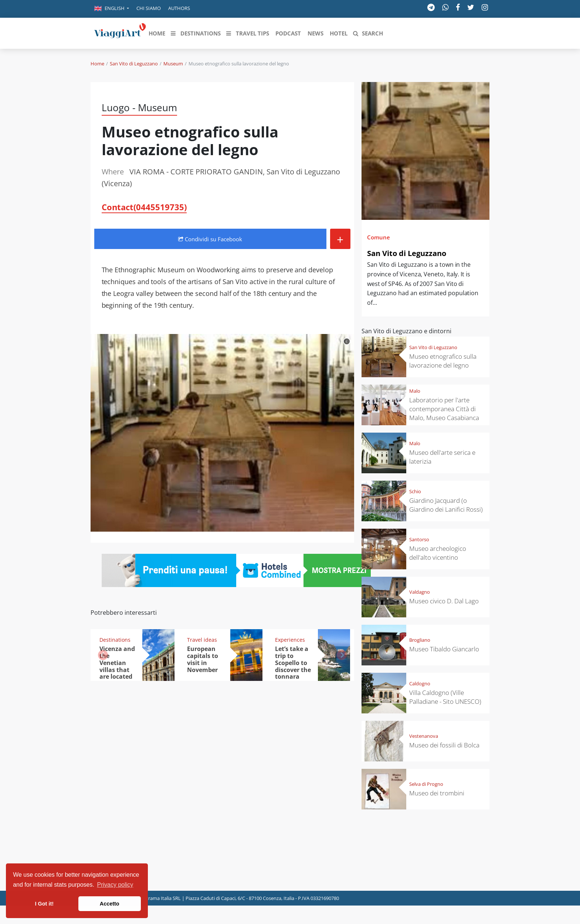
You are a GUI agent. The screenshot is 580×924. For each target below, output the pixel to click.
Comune (379, 237)
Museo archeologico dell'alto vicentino (438, 553)
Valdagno (420, 592)
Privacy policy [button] (115, 885)
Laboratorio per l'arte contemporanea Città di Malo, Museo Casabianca (444, 409)
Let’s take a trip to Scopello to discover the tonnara (293, 663)
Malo (415, 391)
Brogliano (420, 640)
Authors (179, 8)
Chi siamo (149, 8)
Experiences (290, 640)
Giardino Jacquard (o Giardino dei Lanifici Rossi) (446, 505)
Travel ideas (202, 640)
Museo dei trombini (437, 793)
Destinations (115, 640)
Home (97, 64)
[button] (112, 9)
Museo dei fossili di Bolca (444, 745)
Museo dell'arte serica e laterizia (442, 457)
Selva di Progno (426, 784)
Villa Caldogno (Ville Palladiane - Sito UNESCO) (445, 697)
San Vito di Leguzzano (134, 64)
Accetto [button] (110, 904)
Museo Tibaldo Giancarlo (444, 649)
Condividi (210, 239)
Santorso (419, 539)
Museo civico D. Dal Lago (444, 601)
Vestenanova (424, 736)
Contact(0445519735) (144, 207)
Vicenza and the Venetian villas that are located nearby (117, 666)
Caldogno (420, 683)
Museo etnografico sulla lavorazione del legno (443, 361)
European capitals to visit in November (203, 659)
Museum (173, 64)
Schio (415, 491)
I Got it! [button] (44, 904)
